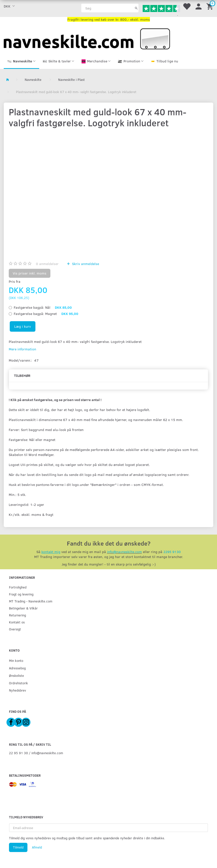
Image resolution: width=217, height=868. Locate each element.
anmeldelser (47, 264)
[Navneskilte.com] (87, 38)
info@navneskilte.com (124, 552)
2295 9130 (172, 552)
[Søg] (136, 8)
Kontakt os (17, 622)
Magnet (46, 314)
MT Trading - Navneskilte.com (31, 601)
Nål (43, 307)
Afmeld (37, 847)
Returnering (17, 615)
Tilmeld (18, 847)
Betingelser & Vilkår (23, 608)
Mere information (22, 349)
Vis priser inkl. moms (30, 273)
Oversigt (15, 629)
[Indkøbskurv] (211, 6)
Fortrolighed (18, 587)
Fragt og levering (21, 594)
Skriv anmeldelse (85, 264)
